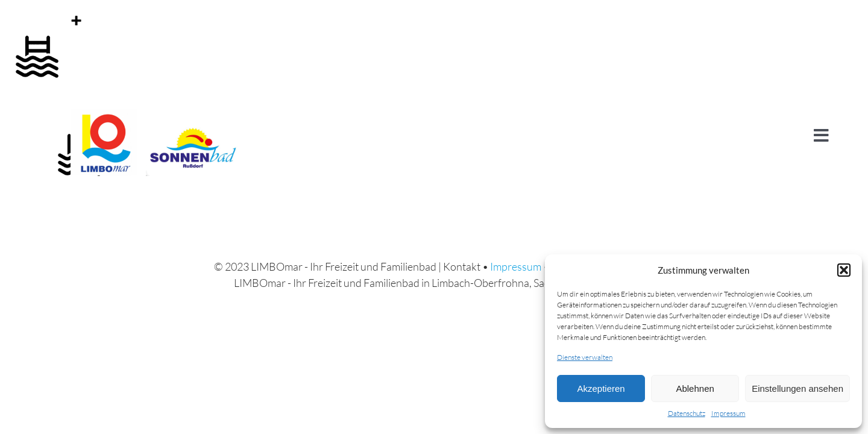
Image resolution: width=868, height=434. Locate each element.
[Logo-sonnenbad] (193, 115)
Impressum (728, 413)
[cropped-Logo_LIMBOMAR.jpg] (104, 115)
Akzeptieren (601, 388)
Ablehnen (695, 388)
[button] (844, 270)
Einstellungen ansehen (797, 388)
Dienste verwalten (585, 357)
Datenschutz (687, 413)
